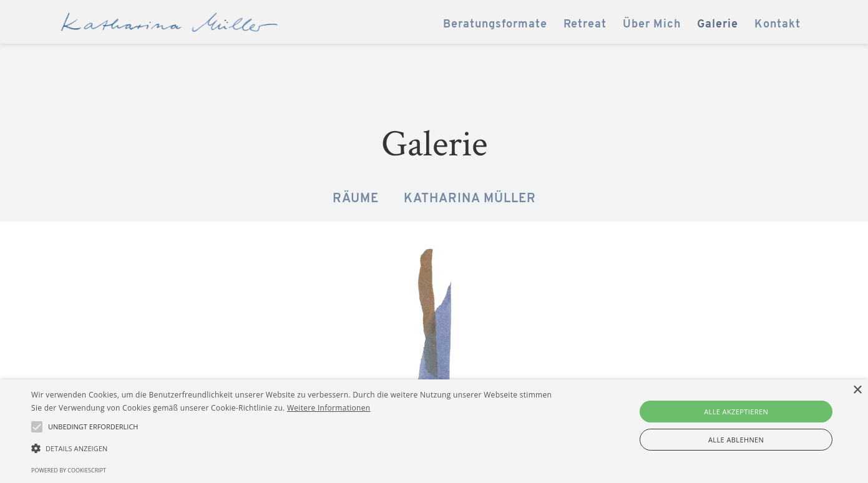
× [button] (857, 390)
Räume (356, 199)
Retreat (585, 25)
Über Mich (652, 25)
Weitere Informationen (329, 408)
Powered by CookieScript (69, 470)
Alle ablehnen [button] (736, 440)
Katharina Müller (470, 199)
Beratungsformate (495, 25)
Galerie (718, 25)
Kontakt (778, 25)
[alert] (434, 431)
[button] (293, 449)
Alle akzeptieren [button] (736, 412)
